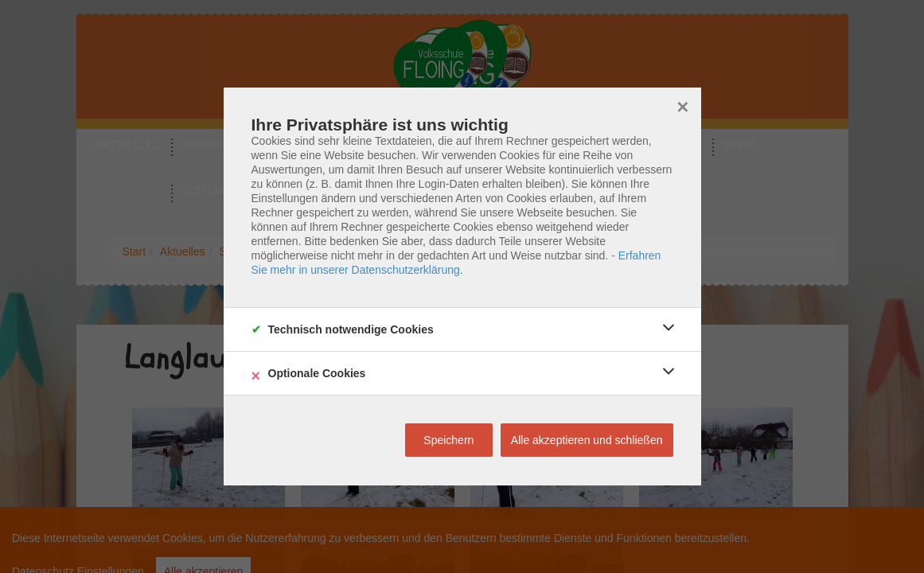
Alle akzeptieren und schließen (587, 440)
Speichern (448, 440)
